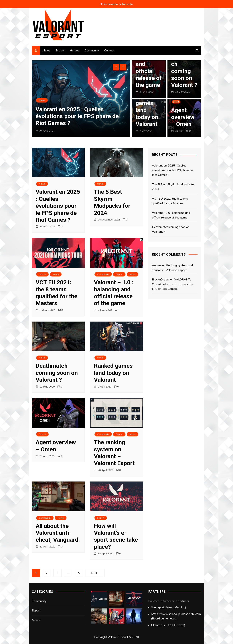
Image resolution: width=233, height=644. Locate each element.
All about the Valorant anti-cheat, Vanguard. (58, 533)
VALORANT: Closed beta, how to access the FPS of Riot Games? (173, 284)
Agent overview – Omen (183, 117)
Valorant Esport (118, 637)
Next (95, 573)
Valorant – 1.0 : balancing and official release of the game (114, 293)
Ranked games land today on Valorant (113, 373)
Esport (60, 50)
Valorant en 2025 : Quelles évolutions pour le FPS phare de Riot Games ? (77, 116)
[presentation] (116, 67)
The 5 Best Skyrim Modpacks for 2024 (112, 202)
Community (92, 50)
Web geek (158, 607)
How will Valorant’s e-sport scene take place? (116, 536)
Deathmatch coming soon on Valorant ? (184, 71)
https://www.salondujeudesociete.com (176, 614)
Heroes (74, 50)
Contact (109, 50)
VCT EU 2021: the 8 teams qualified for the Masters (57, 293)
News (47, 50)
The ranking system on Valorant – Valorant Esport (114, 453)
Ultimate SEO (160, 625)
